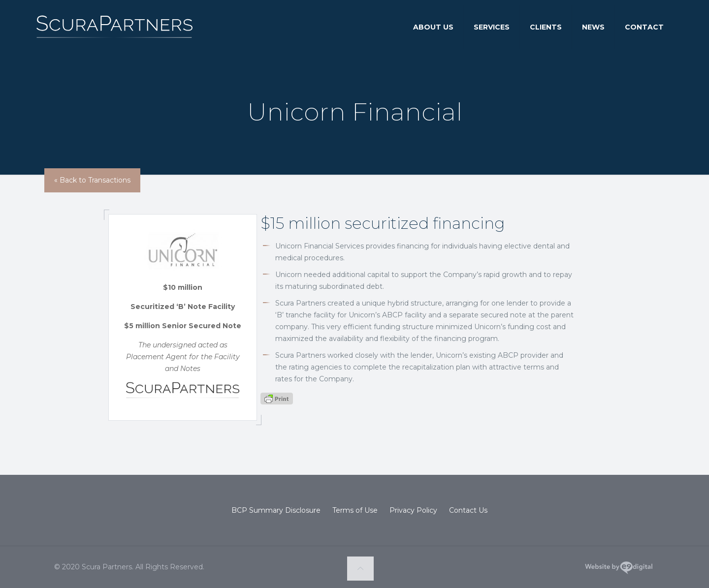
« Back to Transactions (92, 180)
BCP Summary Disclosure (276, 510)
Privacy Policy (413, 510)
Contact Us (468, 510)
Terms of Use (355, 510)
